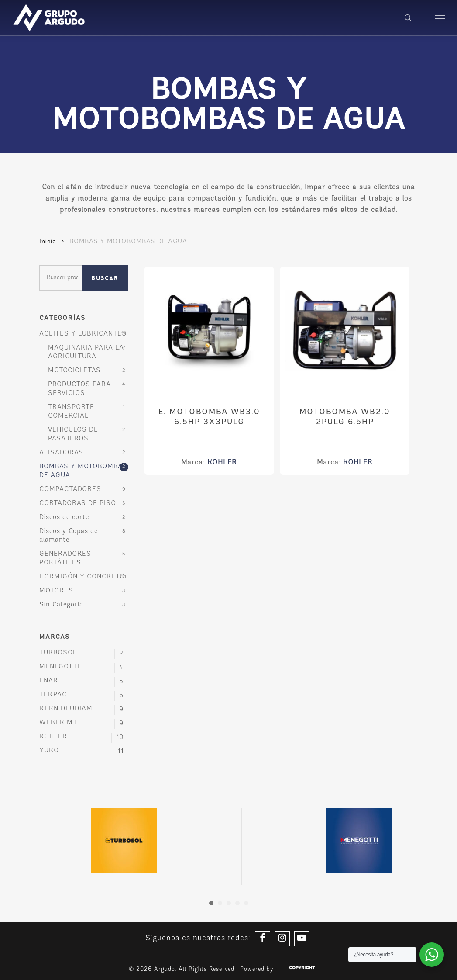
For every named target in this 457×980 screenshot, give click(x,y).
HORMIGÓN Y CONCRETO (82, 577)
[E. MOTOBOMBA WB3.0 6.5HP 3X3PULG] (209, 332)
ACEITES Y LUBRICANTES (83, 334)
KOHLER (84, 737)
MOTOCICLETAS (74, 371)
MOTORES (56, 591)
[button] (440, 18)
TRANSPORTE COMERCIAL (71, 412)
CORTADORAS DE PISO (78, 504)
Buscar (105, 278)
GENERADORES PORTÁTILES (65, 559)
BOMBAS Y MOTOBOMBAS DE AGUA (83, 471)
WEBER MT (84, 723)
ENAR (84, 681)
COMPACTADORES (70, 490)
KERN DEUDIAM (84, 709)
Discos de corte (64, 518)
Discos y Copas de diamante (69, 536)
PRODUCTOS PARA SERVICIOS (79, 389)
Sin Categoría (61, 605)
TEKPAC (84, 695)
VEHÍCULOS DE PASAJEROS (73, 435)
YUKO (84, 751)
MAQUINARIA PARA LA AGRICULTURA (86, 352)
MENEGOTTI (84, 667)
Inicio (48, 242)
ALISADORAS (61, 453)
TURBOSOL (84, 653)
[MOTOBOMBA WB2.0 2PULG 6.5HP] (345, 332)
